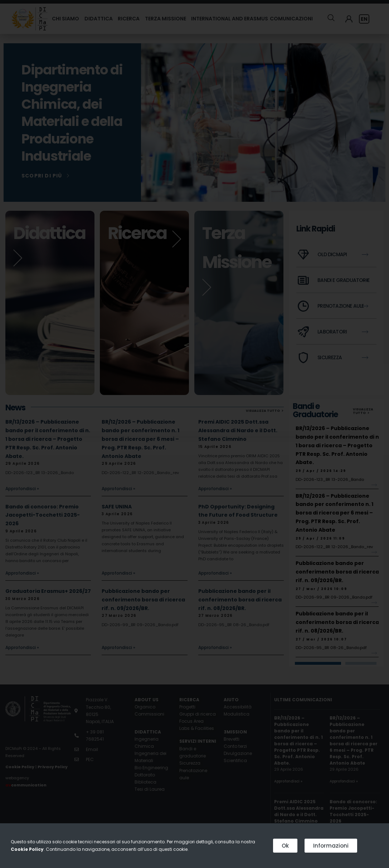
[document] (194, 434)
